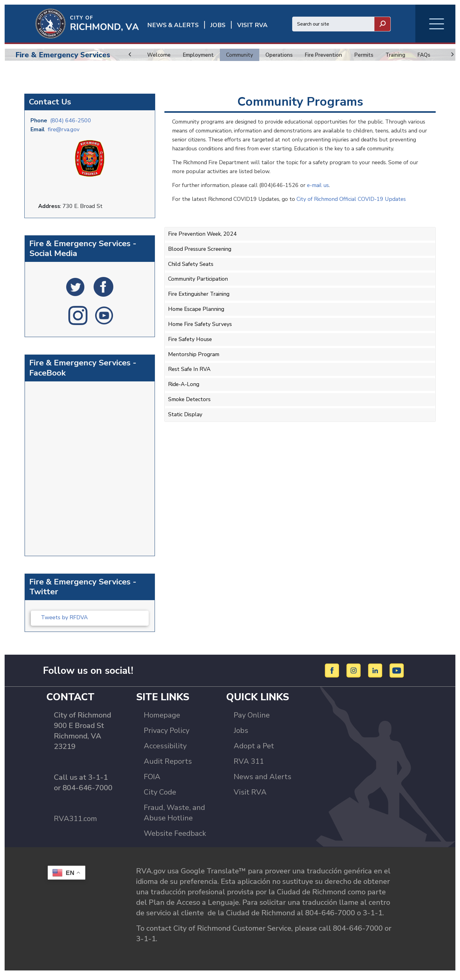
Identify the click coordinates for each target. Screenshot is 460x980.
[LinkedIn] (376, 675)
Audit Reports (168, 766)
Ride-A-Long (184, 395)
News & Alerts (173, 25)
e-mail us (321, 199)
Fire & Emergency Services (63, 55)
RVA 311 (249, 766)
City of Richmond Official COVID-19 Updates (356, 213)
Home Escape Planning (197, 321)
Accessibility (165, 751)
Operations (281, 55)
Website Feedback (175, 838)
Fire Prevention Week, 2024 (204, 248)
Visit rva (252, 25)
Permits (368, 55)
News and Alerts (262, 782)
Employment (199, 55)
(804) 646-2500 (71, 125)
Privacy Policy (167, 735)
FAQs (430, 55)
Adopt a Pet (254, 751)
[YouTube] (397, 675)
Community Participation (200, 292)
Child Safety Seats (192, 277)
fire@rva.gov (64, 134)
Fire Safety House (191, 351)
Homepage (162, 720)
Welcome (159, 55)
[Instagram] (355, 675)
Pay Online (252, 720)
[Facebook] (333, 675)
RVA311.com (75, 823)
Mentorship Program (194, 365)
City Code (160, 797)
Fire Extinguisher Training (201, 307)
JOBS (218, 25)
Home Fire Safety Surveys (201, 336)
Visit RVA (250, 797)
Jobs (241, 735)
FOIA (152, 782)
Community (241, 55)
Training (400, 55)
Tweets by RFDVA (64, 619)
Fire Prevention (327, 55)
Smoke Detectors (190, 409)
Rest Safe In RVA (190, 380)
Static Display (186, 424)
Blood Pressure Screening (201, 262)
